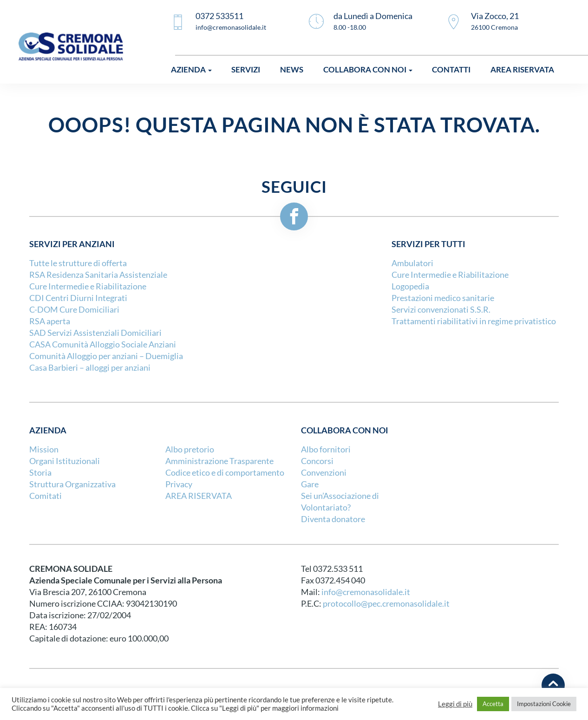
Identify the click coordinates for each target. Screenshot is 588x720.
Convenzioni (324, 473)
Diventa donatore (333, 519)
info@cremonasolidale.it (366, 592)
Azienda (191, 69)
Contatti (451, 69)
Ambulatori (412, 263)
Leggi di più (455, 704)
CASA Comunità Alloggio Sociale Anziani (103, 344)
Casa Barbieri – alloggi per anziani (90, 368)
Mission (44, 449)
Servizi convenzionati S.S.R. (441, 310)
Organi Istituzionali (65, 461)
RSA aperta (50, 321)
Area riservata (522, 69)
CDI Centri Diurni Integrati (78, 298)
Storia (40, 473)
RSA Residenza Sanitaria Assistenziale (98, 275)
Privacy (179, 484)
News (292, 69)
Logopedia (410, 286)
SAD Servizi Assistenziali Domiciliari (95, 333)
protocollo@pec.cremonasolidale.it (386, 604)
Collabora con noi (368, 69)
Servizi (246, 69)
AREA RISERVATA (199, 496)
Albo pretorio (190, 449)
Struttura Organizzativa (72, 484)
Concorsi (317, 461)
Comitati (46, 496)
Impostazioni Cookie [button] (544, 704)
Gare (310, 484)
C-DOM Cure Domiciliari (74, 310)
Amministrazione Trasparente (219, 461)
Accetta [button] (493, 704)
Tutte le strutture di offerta (78, 263)
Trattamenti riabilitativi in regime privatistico (474, 321)
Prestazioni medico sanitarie (443, 298)
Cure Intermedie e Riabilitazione (88, 286)
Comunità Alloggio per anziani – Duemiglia (106, 356)
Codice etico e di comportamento (225, 473)
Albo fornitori (326, 449)
